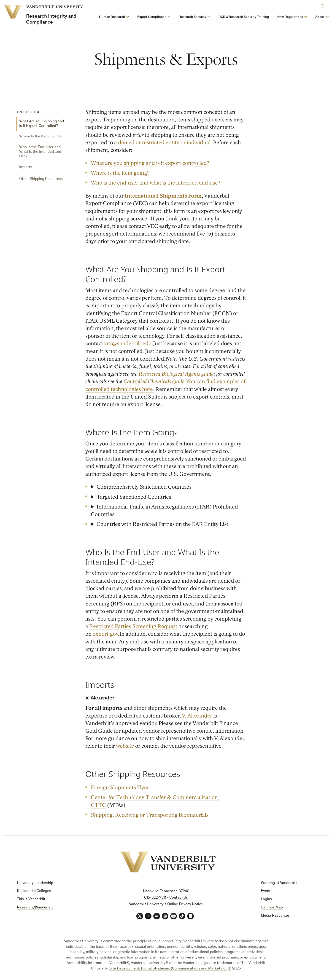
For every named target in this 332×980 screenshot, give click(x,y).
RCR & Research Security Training (244, 17)
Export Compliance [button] (152, 17)
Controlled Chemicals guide (154, 382)
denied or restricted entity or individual (165, 143)
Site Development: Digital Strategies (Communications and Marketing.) (168, 969)
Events (267, 891)
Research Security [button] (193, 17)
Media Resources (275, 916)
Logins (266, 899)
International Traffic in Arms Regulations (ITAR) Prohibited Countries (164, 511)
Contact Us (179, 898)
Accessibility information (87, 963)
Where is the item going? (120, 173)
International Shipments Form (163, 196)
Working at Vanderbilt (279, 883)
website (125, 746)
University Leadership (35, 883)
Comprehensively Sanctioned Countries (144, 487)
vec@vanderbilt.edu (128, 344)
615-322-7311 (155, 898)
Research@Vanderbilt (35, 908)
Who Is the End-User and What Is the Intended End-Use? (41, 152)
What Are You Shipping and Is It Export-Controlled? (42, 124)
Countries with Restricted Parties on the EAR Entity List (162, 524)
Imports (26, 167)
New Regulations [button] (290, 17)
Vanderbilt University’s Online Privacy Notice (166, 904)
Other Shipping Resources (41, 179)
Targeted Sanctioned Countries (134, 497)
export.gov (106, 634)
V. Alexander (197, 716)
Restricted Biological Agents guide (176, 374)
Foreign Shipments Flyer (120, 788)
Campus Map (272, 908)
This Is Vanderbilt (31, 899)
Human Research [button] (112, 17)
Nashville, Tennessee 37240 (166, 891)
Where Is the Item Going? (40, 137)
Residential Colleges (34, 891)
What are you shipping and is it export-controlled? (150, 163)
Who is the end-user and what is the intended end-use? (156, 183)
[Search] (324, 5)
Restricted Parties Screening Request (134, 626)
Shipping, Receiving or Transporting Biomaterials (150, 815)
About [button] (320, 17)
